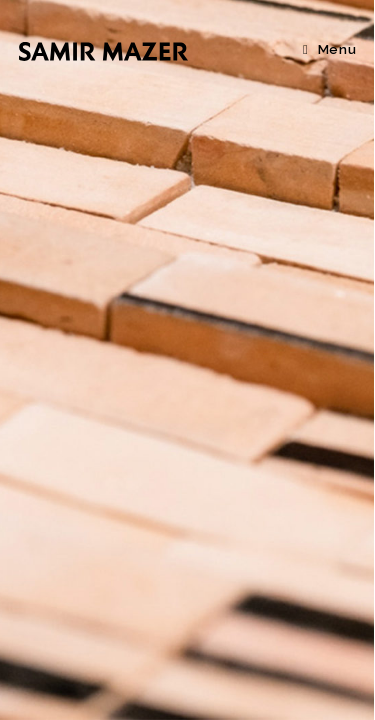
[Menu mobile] (329, 49)
